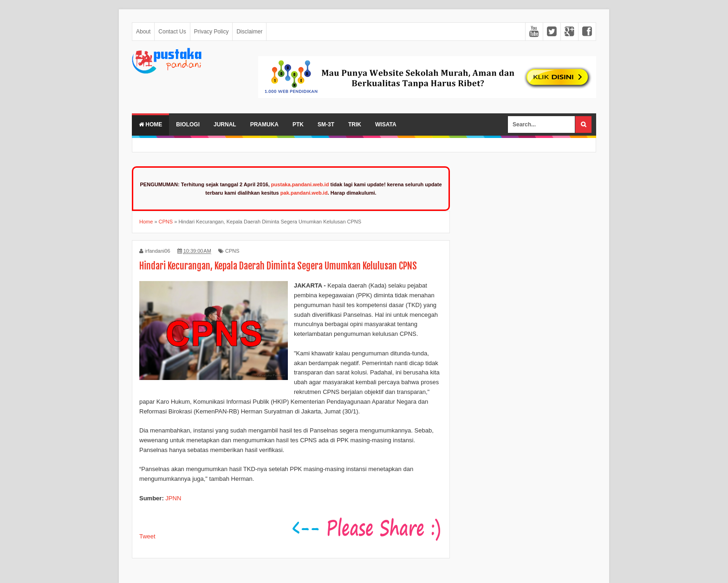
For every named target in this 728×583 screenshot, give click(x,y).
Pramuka (264, 124)
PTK (298, 124)
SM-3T (326, 124)
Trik (355, 124)
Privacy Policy (211, 32)
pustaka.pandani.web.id (300, 184)
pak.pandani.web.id (304, 193)
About (143, 32)
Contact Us (172, 32)
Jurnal (225, 124)
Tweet (147, 536)
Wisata (386, 124)
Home (150, 124)
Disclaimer (249, 32)
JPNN (173, 498)
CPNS (232, 251)
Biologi (188, 124)
